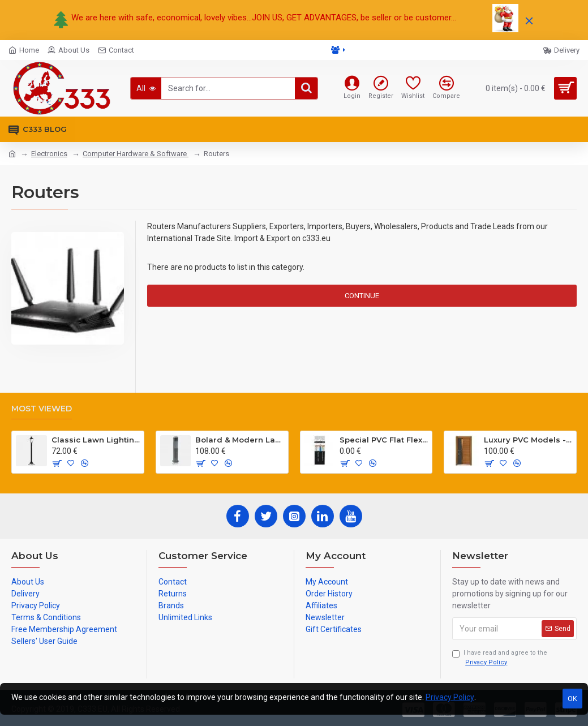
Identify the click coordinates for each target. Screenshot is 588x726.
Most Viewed (42, 409)
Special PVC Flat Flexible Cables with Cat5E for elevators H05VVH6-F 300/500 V (384, 440)
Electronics (49, 154)
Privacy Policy (450, 697)
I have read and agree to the (500, 658)
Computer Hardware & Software (136, 154)
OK (572, 699)
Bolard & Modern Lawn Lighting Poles (239, 440)
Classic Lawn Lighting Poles (96, 440)
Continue (362, 296)
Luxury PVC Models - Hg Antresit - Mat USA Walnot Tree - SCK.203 (528, 440)
